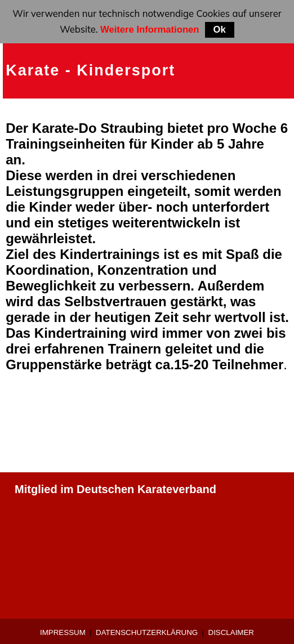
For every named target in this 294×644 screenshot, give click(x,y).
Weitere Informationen (150, 30)
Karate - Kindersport (90, 70)
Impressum (63, 632)
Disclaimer (231, 632)
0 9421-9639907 (56, 543)
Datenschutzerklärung (147, 632)
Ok (220, 30)
